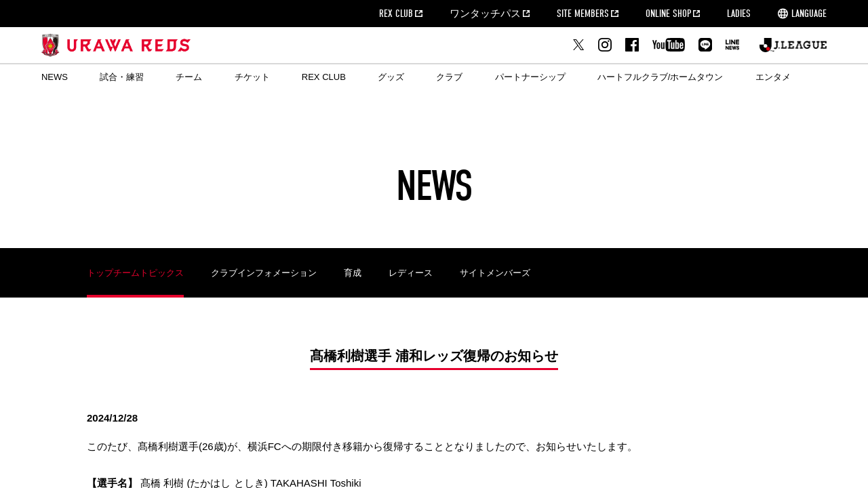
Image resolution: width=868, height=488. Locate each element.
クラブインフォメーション (264, 273)
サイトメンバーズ (495, 273)
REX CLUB (396, 14)
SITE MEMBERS (583, 14)
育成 (353, 273)
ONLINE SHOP (668, 14)
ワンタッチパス (485, 14)
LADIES (739, 14)
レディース (411, 273)
